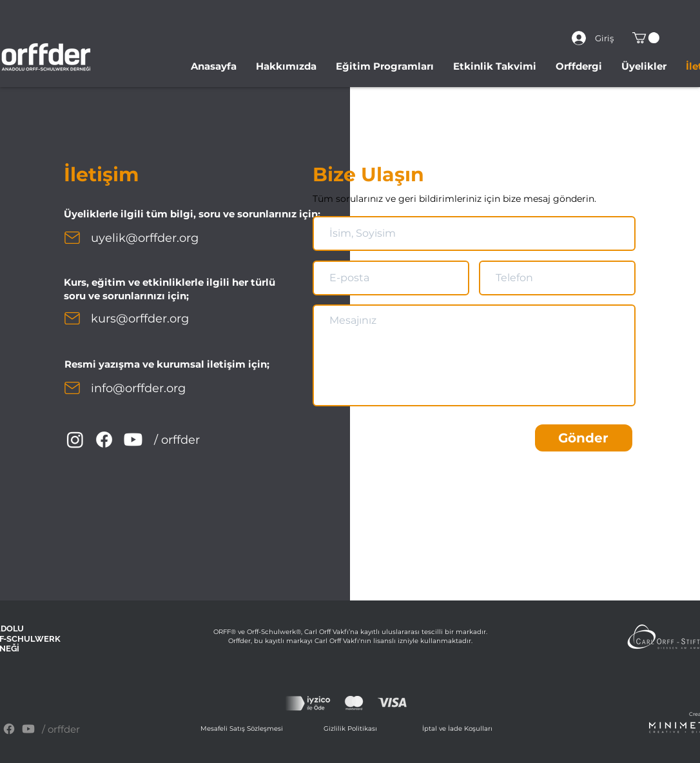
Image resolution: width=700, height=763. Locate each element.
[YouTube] (133, 440)
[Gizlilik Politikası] (351, 729)
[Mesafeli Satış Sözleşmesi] (243, 729)
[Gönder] (584, 438)
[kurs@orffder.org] (149, 319)
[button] (646, 38)
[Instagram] (75, 440)
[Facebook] (104, 440)
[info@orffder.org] (149, 388)
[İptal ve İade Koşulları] (459, 729)
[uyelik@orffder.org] (157, 238)
